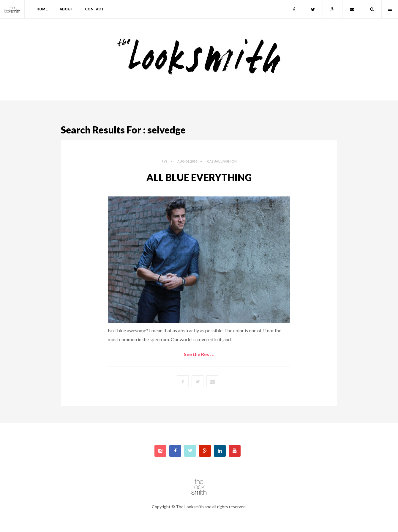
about (66, 9)
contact (94, 9)
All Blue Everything (199, 177)
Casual (214, 161)
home (42, 9)
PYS (165, 161)
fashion (230, 161)
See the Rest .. (199, 354)
